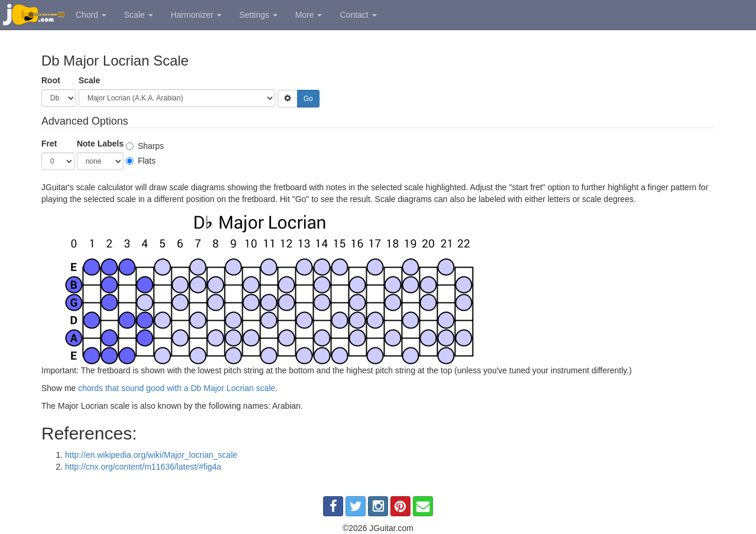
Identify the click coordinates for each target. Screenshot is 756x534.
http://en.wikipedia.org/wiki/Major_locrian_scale (151, 455)
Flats (141, 161)
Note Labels (100, 144)
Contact (358, 15)
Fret (49, 144)
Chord (91, 15)
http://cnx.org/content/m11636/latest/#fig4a (143, 467)
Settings (258, 15)
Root (51, 80)
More (309, 15)
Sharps (145, 146)
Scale (139, 15)
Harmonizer (196, 15)
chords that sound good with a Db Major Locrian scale (177, 388)
